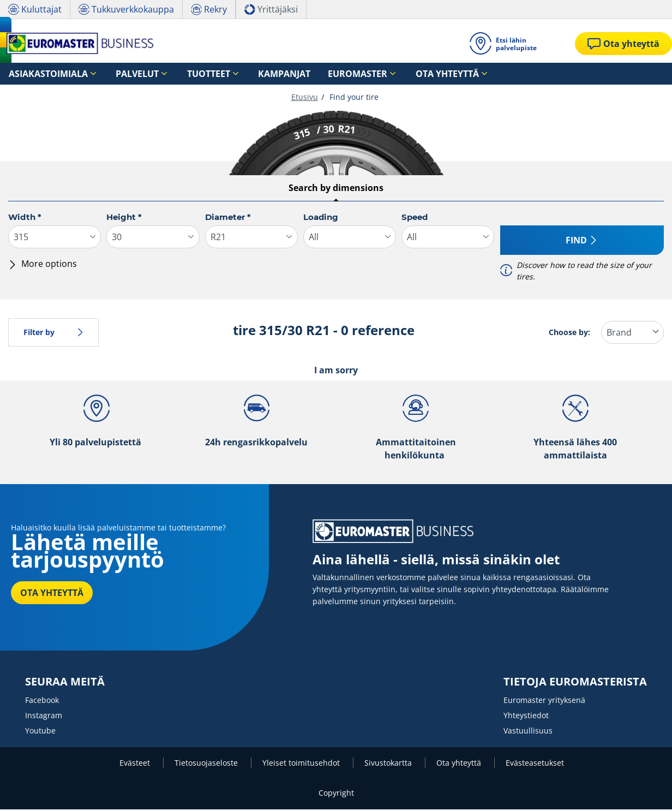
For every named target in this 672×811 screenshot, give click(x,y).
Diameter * (228, 219)
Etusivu (305, 99)
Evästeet (136, 764)
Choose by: (569, 334)
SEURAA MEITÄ (65, 683)
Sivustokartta (389, 764)
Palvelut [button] (115, 74)
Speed (415, 219)
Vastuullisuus (528, 732)
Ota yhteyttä (460, 764)
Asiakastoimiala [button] (40, 74)
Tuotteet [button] (173, 74)
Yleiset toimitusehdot (302, 764)
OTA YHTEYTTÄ (52, 594)
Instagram (44, 717)
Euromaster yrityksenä (544, 702)
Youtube (40, 732)
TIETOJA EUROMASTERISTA (575, 683)
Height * (124, 219)
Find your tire (353, 99)
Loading (321, 219)
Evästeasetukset (535, 764)
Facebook (42, 702)
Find (582, 242)
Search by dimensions (336, 189)
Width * (25, 219)
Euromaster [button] (293, 74)
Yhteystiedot (526, 717)
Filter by (53, 334)
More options (43, 265)
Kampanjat (235, 74)
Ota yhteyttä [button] (367, 74)
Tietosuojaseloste (207, 764)
